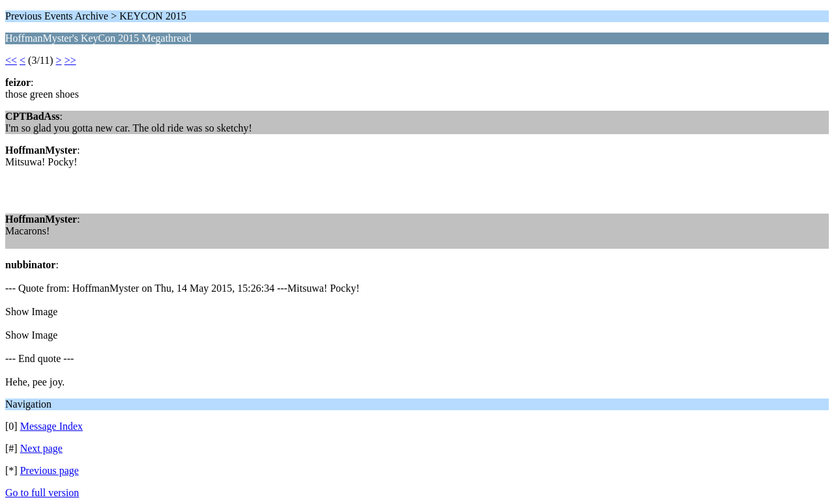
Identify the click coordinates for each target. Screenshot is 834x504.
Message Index (51, 426)
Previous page (50, 470)
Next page (41, 448)
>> (70, 60)
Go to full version (42, 493)
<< (11, 60)
